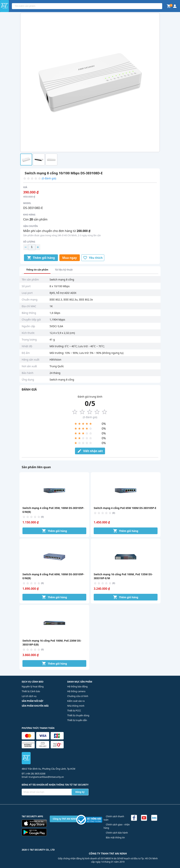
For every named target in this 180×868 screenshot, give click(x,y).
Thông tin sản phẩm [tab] (37, 270)
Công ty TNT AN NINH (65, 819)
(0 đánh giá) (49, 178)
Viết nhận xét (90, 451)
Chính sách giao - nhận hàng (117, 826)
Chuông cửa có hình (78, 696)
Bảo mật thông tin (115, 838)
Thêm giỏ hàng (41, 258)
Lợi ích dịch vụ (29, 696)
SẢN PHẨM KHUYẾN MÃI (35, 706)
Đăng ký (80, 792)
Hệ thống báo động (77, 687)
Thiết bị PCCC (74, 711)
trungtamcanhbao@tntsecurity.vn (46, 777)
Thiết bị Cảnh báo (31, 691)
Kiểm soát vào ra (76, 701)
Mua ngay (70, 258)
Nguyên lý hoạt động (33, 687)
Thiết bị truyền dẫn (77, 720)
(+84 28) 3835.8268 (35, 774)
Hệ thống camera (76, 691)
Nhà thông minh (76, 706)
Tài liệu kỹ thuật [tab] (64, 270)
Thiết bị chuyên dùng (78, 715)
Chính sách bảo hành (117, 833)
